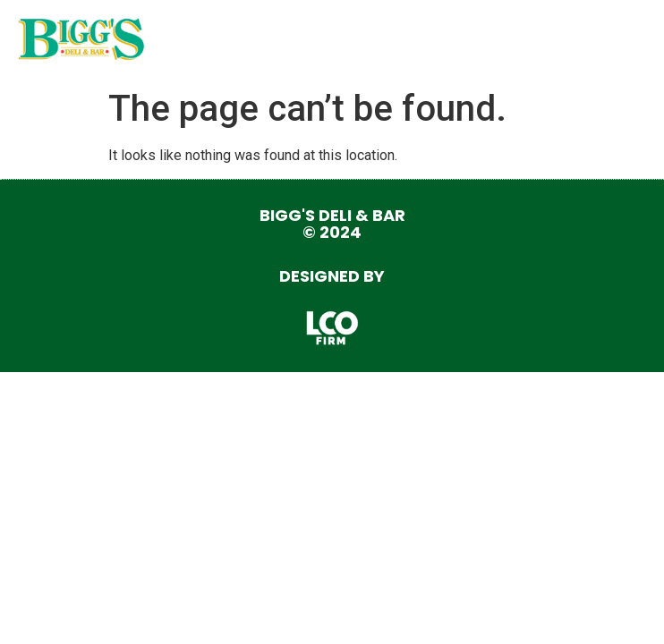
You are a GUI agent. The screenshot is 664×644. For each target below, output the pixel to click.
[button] (626, 40)
